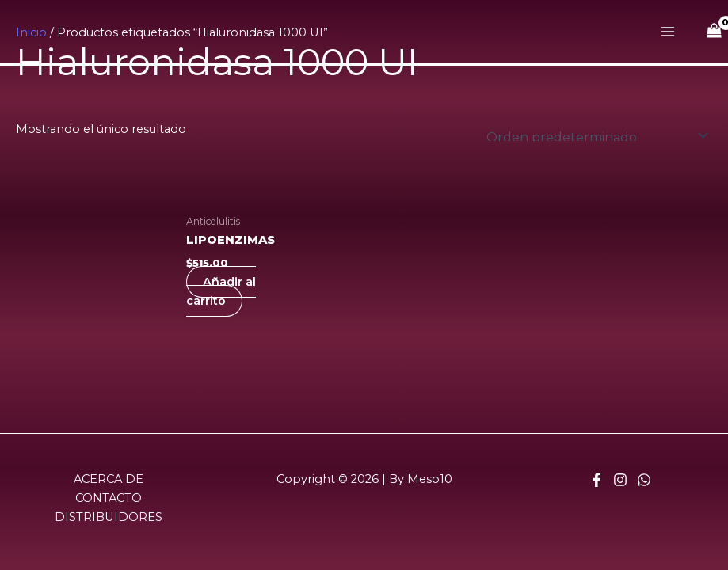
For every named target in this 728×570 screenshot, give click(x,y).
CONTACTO (109, 498)
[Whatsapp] (644, 480)
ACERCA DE (109, 479)
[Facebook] (597, 480)
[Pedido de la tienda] (594, 135)
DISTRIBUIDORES (109, 517)
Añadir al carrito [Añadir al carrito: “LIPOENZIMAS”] (221, 291)
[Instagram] (620, 480)
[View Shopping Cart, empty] (714, 32)
